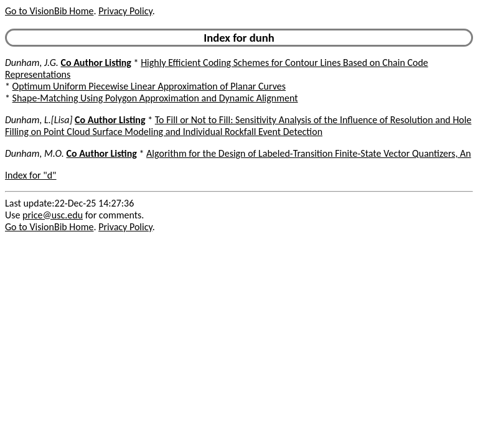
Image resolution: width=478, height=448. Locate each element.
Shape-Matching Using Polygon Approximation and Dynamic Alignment (155, 98)
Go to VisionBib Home (49, 11)
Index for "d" (31, 175)
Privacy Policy (125, 11)
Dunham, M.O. (35, 153)
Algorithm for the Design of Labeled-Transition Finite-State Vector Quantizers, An (309, 153)
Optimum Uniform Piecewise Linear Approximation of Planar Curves (149, 86)
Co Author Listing (96, 63)
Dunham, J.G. (32, 63)
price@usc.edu (53, 215)
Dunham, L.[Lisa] (39, 120)
